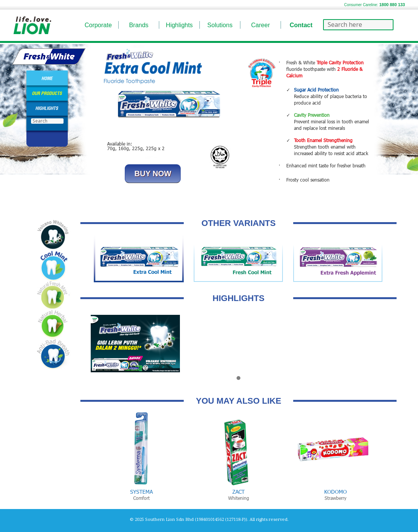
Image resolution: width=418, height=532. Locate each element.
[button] (238, 378)
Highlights (179, 25)
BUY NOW (153, 174)
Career (260, 25)
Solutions (220, 25)
